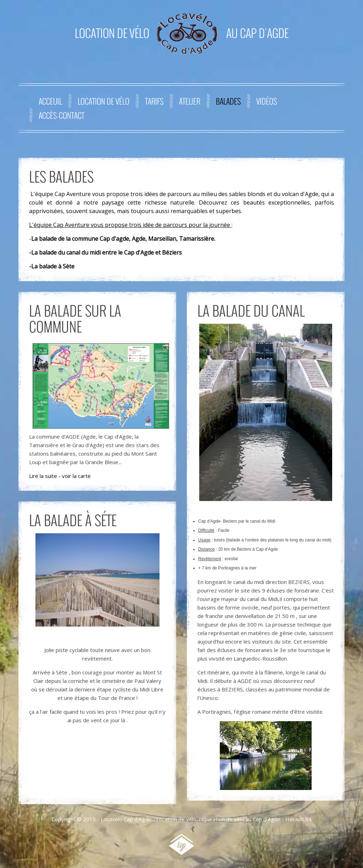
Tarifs (154, 101)
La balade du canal (251, 310)
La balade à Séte (73, 520)
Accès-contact (62, 115)
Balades (228, 101)
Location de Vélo (104, 101)
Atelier (190, 101)
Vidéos (267, 101)
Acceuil (50, 101)
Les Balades (61, 176)
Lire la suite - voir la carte (60, 476)
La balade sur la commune (75, 318)
